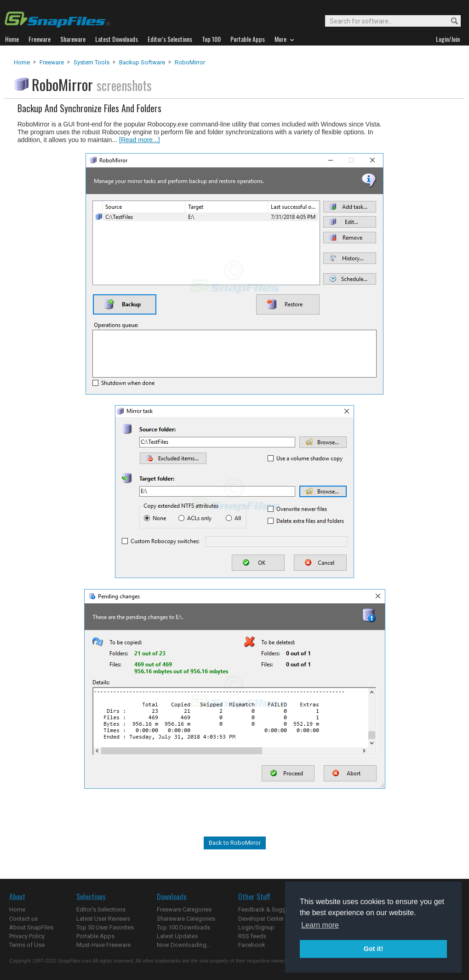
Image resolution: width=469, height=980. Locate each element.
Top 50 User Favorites (105, 927)
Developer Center (261, 919)
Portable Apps (95, 936)
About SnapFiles (31, 927)
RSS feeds (252, 936)
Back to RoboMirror (235, 843)
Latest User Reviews (103, 919)
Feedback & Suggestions (272, 909)
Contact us (23, 919)
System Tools (92, 62)
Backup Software (142, 62)
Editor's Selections (101, 909)
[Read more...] (140, 140)
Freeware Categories (184, 909)
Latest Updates (177, 936)
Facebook (252, 945)
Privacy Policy (27, 936)
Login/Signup (256, 927)
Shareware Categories (186, 919)
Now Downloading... (184, 945)
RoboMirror (190, 62)
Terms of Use (27, 945)
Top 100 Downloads (183, 927)
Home (22, 62)
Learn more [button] (320, 925)
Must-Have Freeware (103, 945)
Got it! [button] (373, 949)
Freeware (52, 62)
